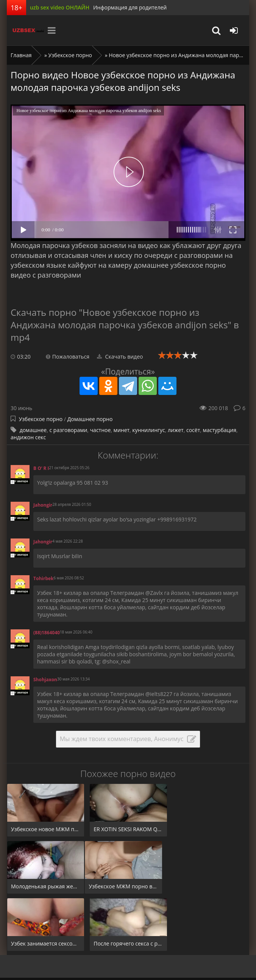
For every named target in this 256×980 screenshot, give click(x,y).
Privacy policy (114, 951)
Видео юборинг (70, 951)
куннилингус (148, 430)
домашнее (33, 430)
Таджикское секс (62, 936)
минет (122, 430)
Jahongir (43, 505)
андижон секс (28, 437)
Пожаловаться (68, 357)
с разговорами (68, 430)
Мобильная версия (187, 973)
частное (101, 430)
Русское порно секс (182, 936)
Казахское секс (23, 951)
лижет (176, 430)
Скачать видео (120, 357)
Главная (21, 55)
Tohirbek (44, 578)
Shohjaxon (45, 680)
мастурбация (220, 430)
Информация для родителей (130, 7)
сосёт (193, 430)
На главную (19, 936)
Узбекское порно (70, 55)
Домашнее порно (90, 419)
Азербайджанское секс (120, 936)
